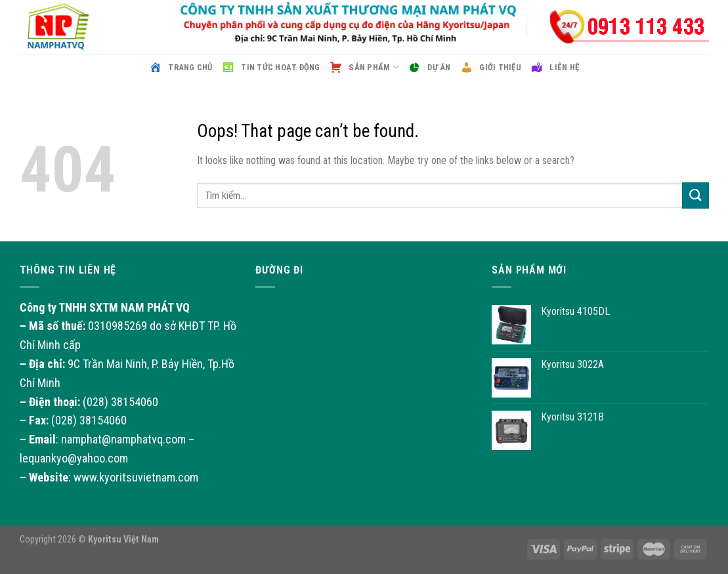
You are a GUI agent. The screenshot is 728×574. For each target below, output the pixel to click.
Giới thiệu (491, 68)
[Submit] (695, 195)
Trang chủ (181, 68)
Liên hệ (555, 68)
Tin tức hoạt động (271, 68)
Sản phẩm (364, 68)
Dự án (430, 68)
